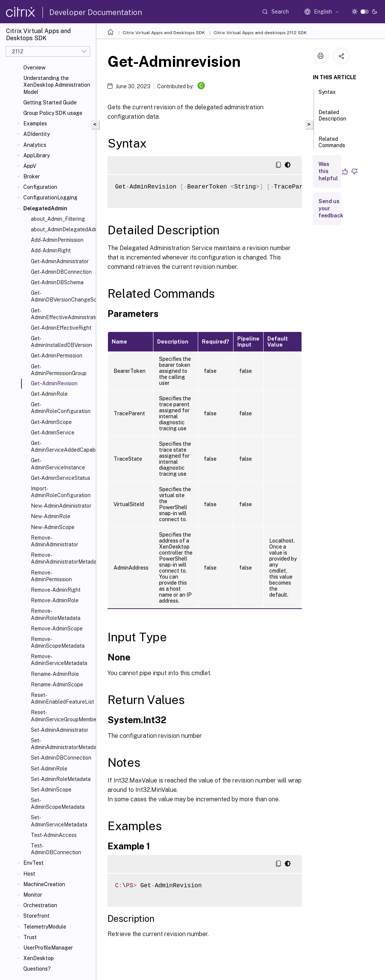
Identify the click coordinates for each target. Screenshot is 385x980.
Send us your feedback (331, 208)
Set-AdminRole (49, 769)
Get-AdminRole (49, 394)
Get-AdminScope (51, 422)
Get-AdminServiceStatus (61, 478)
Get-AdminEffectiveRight (61, 328)
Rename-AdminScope (57, 684)
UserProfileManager (48, 948)
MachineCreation (44, 884)
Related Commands (332, 145)
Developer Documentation (96, 12)
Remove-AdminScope (57, 629)
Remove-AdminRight (56, 590)
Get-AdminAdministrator (60, 261)
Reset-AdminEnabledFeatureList (62, 698)
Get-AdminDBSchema (57, 282)
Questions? (37, 969)
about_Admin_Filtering (58, 219)
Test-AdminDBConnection (56, 849)
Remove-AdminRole (55, 600)
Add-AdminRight (51, 250)
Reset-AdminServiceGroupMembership (62, 716)
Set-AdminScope (51, 790)
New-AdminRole (51, 516)
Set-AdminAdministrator (60, 730)
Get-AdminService (53, 433)
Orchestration (40, 905)
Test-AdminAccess (54, 835)
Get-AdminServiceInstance (58, 464)
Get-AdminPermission (57, 356)
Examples (35, 124)
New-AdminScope (53, 527)
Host (29, 874)
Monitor (33, 895)
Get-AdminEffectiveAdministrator (62, 314)
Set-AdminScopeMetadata (58, 804)
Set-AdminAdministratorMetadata (62, 744)
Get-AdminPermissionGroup (59, 370)
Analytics (35, 145)
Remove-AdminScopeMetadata (58, 642)
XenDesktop (39, 958)
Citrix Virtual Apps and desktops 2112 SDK (260, 33)
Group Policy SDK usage (53, 113)
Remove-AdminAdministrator (55, 541)
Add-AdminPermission (57, 240)
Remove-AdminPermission (51, 576)
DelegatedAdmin (45, 208)
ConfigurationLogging (50, 198)
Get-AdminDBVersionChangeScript (62, 296)
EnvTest (33, 863)
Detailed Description (332, 119)
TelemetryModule (45, 927)
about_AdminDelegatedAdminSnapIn (62, 229)
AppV (30, 166)
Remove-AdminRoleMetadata (56, 614)
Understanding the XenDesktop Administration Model (57, 85)
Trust (30, 937)
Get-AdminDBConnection (61, 272)
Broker (32, 176)
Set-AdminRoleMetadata (61, 779)
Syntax (327, 95)
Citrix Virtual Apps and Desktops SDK (164, 33)
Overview (34, 68)
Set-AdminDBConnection (61, 758)
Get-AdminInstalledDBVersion (61, 342)
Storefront (36, 916)
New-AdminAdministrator (61, 506)
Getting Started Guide (50, 103)
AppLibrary (36, 155)
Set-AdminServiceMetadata (59, 821)
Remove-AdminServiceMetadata (59, 660)
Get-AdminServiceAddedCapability (62, 446)
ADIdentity (36, 134)
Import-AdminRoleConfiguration (61, 492)
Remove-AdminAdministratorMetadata (62, 558)
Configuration (40, 187)
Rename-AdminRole (55, 674)
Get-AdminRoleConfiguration (61, 408)
